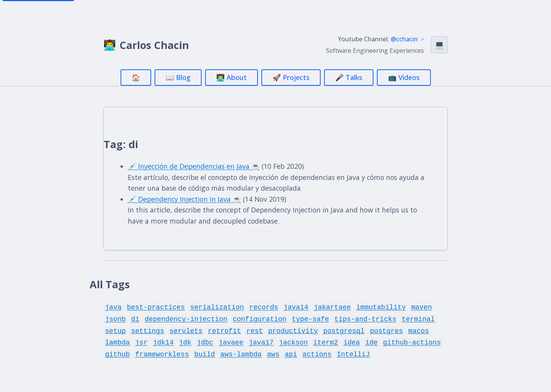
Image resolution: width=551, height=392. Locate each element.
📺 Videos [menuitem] (404, 77)
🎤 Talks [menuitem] (349, 77)
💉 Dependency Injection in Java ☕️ (185, 199)
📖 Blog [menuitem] (178, 77)
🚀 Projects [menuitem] (291, 77)
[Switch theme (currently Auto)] (439, 45)
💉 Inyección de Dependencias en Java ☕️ (195, 167)
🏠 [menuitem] (136, 77)
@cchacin (404, 39)
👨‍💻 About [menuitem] (231, 77)
